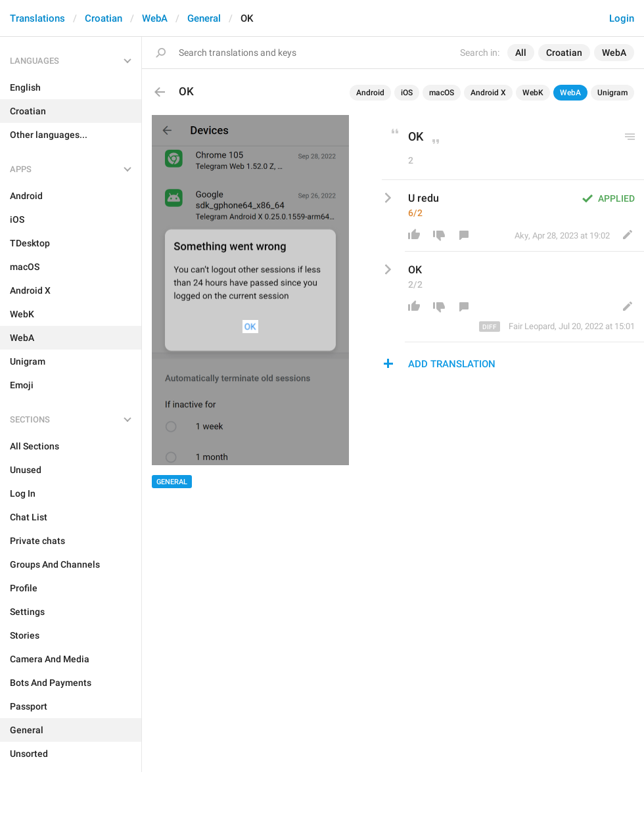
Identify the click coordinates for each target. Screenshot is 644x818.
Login (622, 18)
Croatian (103, 18)
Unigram (612, 93)
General (204, 18)
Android (370, 93)
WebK (533, 93)
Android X (488, 93)
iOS (407, 93)
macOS (442, 93)
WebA (155, 18)
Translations (37, 18)
